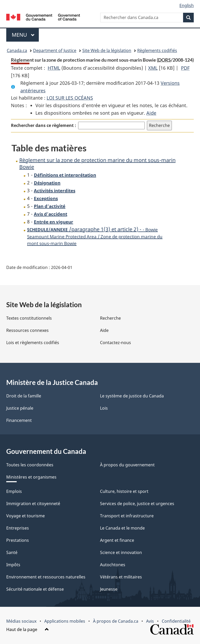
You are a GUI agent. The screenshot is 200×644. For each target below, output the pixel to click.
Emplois (14, 491)
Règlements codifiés (157, 50)
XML (153, 68)
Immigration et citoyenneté (33, 504)
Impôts (13, 565)
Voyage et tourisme (26, 516)
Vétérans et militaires (121, 577)
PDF (185, 68)
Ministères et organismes (31, 477)
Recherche (110, 318)
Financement (19, 420)
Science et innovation (121, 552)
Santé (12, 552)
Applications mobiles (65, 621)
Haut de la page (28, 629)
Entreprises (18, 528)
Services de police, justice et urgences (137, 504)
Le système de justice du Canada (132, 396)
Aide (151, 113)
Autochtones (113, 565)
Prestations (18, 540)
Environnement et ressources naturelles (46, 577)
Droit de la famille (24, 396)
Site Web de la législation (107, 50)
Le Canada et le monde (122, 528)
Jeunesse (109, 589)
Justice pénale (20, 408)
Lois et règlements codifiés (33, 343)
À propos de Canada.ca (116, 621)
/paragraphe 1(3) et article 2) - (95, 236)
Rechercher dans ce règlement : (43, 125)
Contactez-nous (115, 343)
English (187, 5)
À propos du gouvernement (127, 465)
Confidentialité (176, 621)
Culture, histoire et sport (124, 491)
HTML (54, 68)
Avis (150, 621)
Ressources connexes (27, 330)
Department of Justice (55, 50)
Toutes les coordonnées (30, 465)
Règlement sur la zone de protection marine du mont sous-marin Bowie (97, 163)
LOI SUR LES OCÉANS (70, 98)
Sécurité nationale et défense (35, 589)
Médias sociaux (21, 621)
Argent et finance (117, 540)
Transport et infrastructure (127, 516)
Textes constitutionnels (29, 318)
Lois (104, 408)
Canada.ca (17, 50)
